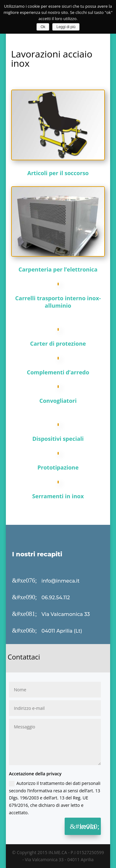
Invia (88, 826)
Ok (43, 27)
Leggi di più (66, 27)
